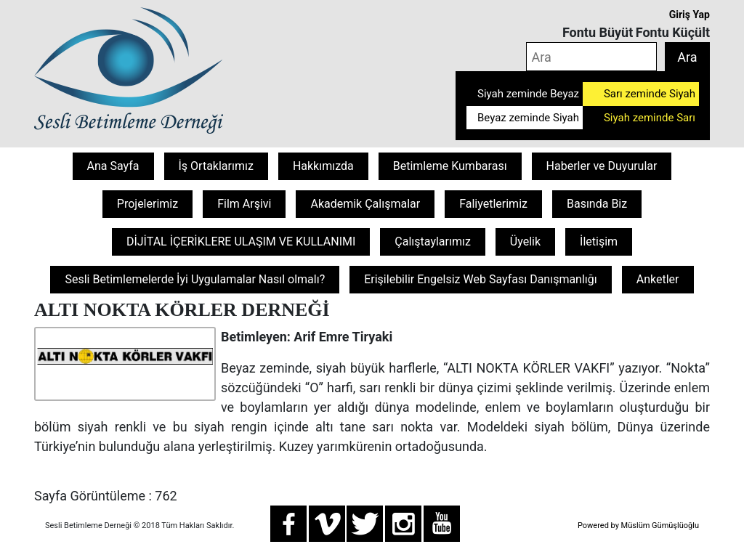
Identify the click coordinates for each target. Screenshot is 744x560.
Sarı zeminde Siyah (650, 94)
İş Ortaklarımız (216, 166)
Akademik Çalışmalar (365, 204)
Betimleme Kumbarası (450, 166)
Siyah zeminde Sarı (650, 118)
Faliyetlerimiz (493, 204)
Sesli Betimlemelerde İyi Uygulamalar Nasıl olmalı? (195, 279)
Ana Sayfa (113, 166)
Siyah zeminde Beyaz (528, 94)
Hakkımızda (323, 166)
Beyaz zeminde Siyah (528, 118)
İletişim (599, 242)
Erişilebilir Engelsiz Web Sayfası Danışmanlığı (481, 279)
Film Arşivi (244, 204)
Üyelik (525, 242)
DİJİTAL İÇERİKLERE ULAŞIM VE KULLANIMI (241, 242)
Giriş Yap (690, 15)
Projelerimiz (147, 204)
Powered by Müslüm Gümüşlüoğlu (638, 525)
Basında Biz (597, 204)
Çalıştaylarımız (433, 242)
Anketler (658, 279)
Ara (687, 57)
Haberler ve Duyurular (602, 166)
